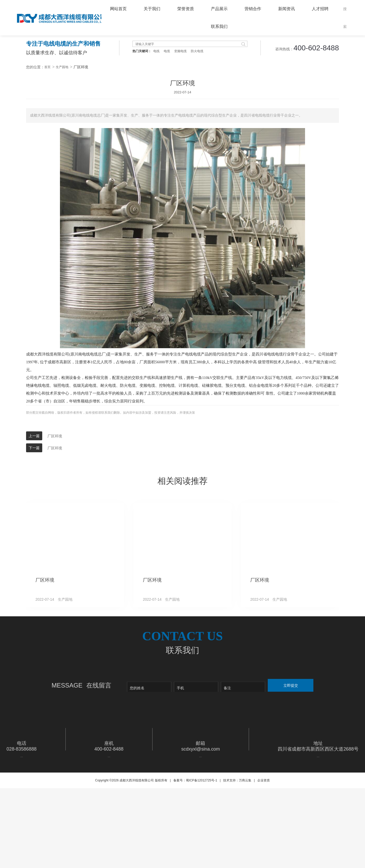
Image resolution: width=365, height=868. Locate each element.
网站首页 (118, 9)
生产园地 (62, 153)
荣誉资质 (186, 9)
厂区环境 (55, 522)
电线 (156, 137)
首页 (47, 153)
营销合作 (253, 9)
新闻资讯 (287, 9)
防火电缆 (197, 137)
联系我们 (219, 26)
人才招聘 (320, 9)
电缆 (167, 137)
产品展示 (219, 9)
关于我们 (152, 9)
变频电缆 (180, 137)
